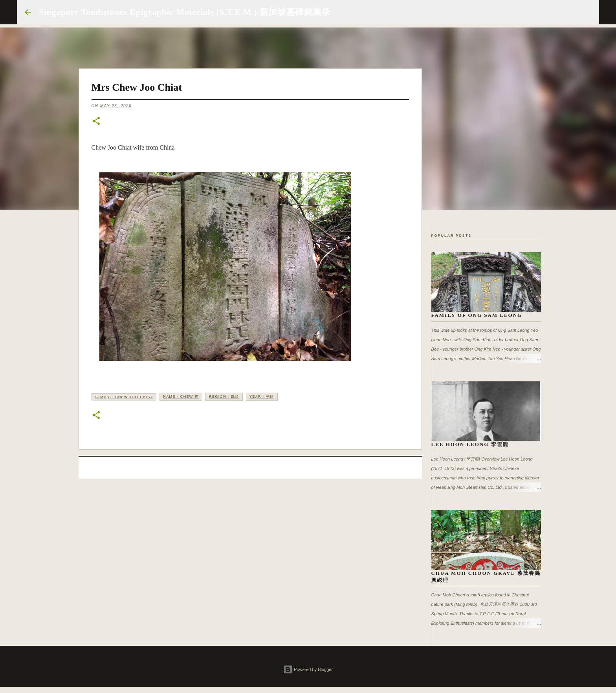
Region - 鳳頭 (224, 397)
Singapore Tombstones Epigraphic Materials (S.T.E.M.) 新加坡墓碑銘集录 (185, 12)
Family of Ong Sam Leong (477, 315)
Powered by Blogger (308, 669)
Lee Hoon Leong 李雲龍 (470, 444)
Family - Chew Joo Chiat (124, 397)
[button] (96, 122)
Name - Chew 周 (181, 397)
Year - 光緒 (262, 397)
